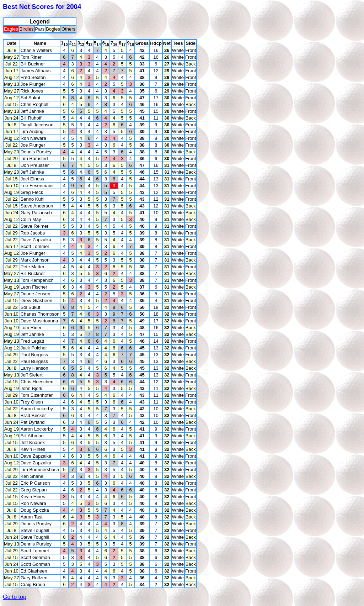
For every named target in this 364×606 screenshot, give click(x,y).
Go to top (15, 597)
